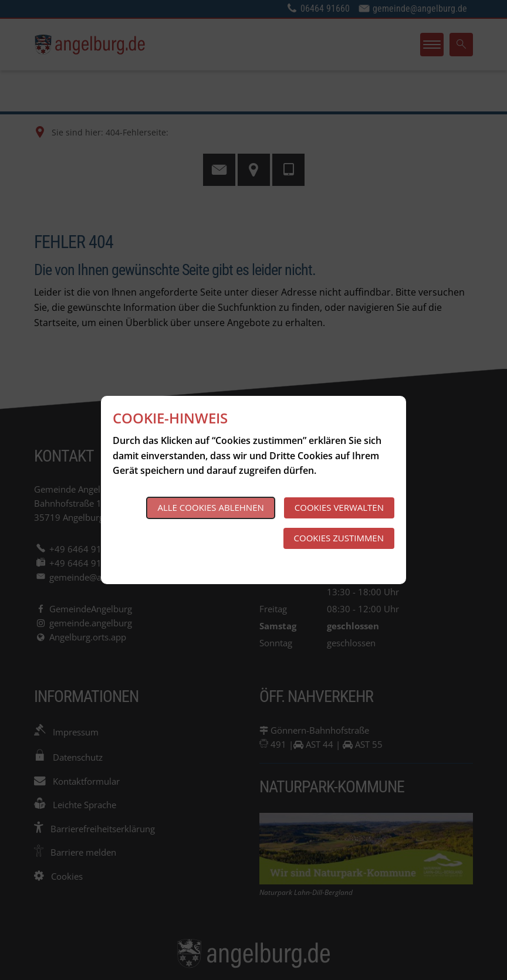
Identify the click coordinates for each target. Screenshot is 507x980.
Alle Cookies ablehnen (210, 507)
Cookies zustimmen (339, 538)
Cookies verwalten (339, 507)
